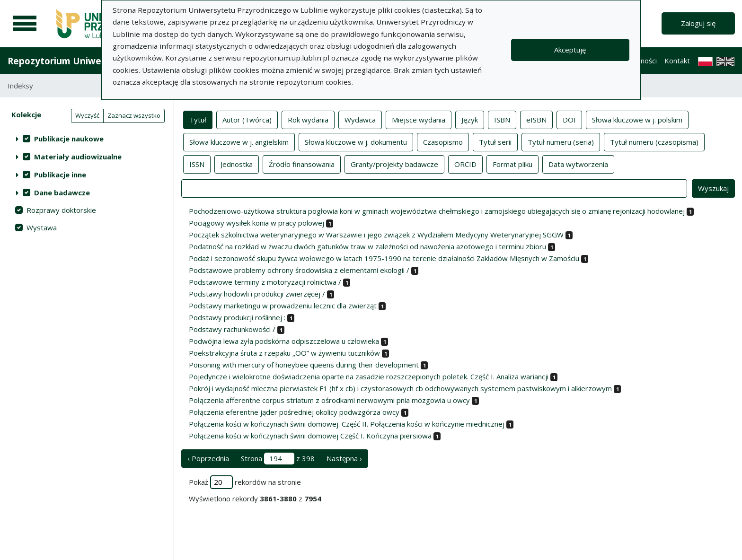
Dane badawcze (62, 192)
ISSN (197, 164)
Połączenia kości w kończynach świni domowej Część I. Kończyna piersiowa (310, 436)
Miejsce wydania (419, 119)
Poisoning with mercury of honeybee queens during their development (304, 365)
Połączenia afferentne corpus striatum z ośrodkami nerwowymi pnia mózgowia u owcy (329, 400)
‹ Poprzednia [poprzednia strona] (208, 458)
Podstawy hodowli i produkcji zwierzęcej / (257, 294)
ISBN (502, 119)
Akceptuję (570, 50)
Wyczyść (87, 115)
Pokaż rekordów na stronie (245, 482)
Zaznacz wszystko (134, 115)
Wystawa (42, 227)
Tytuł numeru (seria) (561, 141)
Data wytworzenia (578, 164)
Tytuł (198, 119)
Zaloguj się (698, 23)
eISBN (536, 119)
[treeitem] (87, 139)
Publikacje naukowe (69, 139)
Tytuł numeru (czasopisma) (654, 141)
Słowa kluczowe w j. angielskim (239, 141)
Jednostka (237, 164)
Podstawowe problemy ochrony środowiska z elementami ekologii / (299, 270)
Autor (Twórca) (247, 119)
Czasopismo (443, 141)
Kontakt (677, 61)
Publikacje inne (60, 175)
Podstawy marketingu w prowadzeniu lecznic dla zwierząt (283, 306)
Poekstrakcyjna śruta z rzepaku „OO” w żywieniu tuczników (284, 353)
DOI (569, 119)
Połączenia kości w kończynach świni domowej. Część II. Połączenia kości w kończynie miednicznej (347, 424)
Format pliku (512, 164)
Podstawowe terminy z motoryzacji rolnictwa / (265, 282)
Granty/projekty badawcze (394, 164)
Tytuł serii (495, 141)
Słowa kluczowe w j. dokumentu (356, 141)
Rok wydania (308, 119)
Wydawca (360, 119)
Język (470, 119)
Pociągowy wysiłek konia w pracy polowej (256, 223)
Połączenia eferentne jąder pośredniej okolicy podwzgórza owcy (294, 412)
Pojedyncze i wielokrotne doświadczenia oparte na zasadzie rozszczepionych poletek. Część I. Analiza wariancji (369, 376)
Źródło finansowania (302, 164)
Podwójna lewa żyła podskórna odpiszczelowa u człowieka (284, 341)
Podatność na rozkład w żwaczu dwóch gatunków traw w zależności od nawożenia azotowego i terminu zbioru (367, 246)
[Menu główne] (25, 24)
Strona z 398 (278, 459)
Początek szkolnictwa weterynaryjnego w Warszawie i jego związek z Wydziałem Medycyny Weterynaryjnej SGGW (376, 235)
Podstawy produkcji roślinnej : (237, 317)
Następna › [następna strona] (344, 458)
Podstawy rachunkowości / (232, 329)
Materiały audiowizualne (78, 157)
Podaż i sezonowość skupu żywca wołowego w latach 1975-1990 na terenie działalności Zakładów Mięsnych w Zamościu (384, 258)
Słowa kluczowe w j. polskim (637, 119)
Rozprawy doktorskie (61, 210)
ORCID (465, 164)
